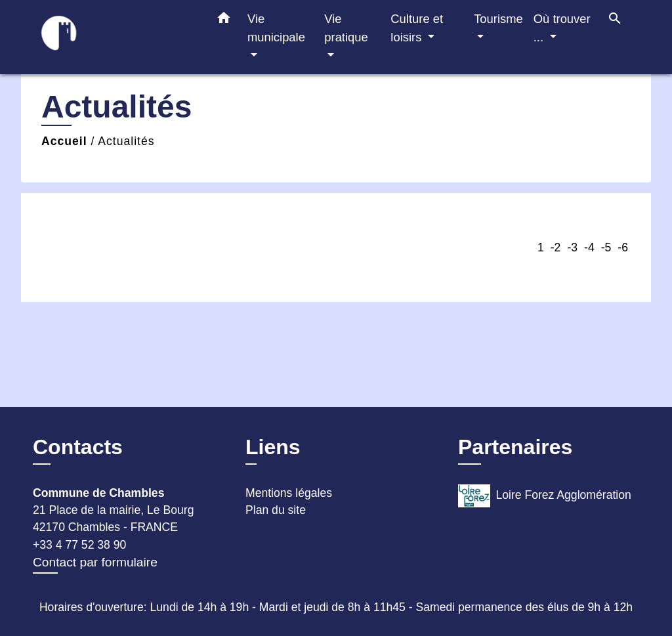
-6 (623, 247)
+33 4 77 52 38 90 (79, 545)
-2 (556, 247)
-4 (589, 247)
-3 (572, 247)
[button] (224, 20)
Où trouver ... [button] (562, 28)
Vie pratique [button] (346, 28)
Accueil (64, 141)
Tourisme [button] (498, 19)
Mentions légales (289, 493)
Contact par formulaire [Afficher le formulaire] (95, 562)
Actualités (126, 141)
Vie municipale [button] (276, 28)
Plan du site (276, 510)
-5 (606, 247)
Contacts (78, 447)
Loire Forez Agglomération (545, 496)
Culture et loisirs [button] (417, 28)
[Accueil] (113, 37)
